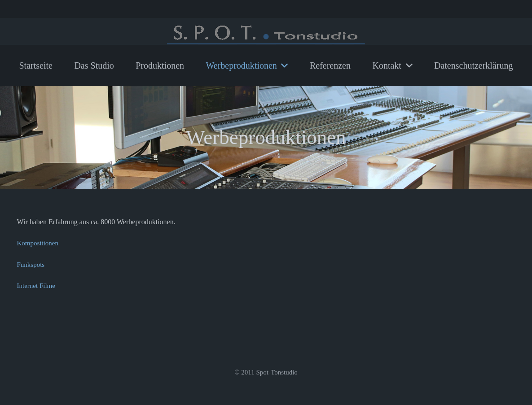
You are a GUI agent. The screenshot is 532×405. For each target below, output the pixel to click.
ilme (49, 286)
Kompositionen (38, 243)
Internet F (30, 286)
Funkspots (31, 265)
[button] (283, 65)
